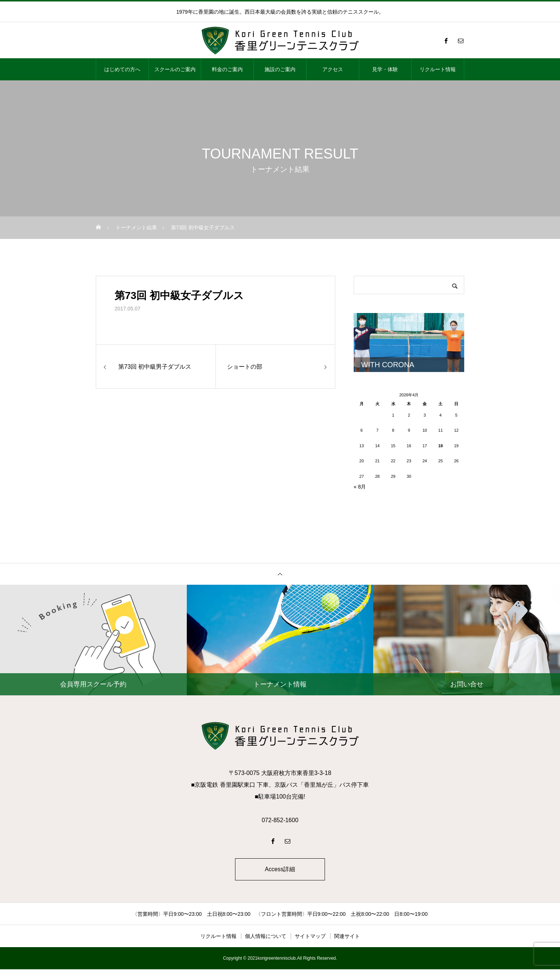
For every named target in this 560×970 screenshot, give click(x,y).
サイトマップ (310, 937)
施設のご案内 (280, 69)
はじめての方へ (122, 69)
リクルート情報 (438, 69)
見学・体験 (385, 69)
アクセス (333, 69)
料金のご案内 (227, 69)
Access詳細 (280, 870)
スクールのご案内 (175, 69)
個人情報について (266, 937)
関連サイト (347, 937)
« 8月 (360, 487)
